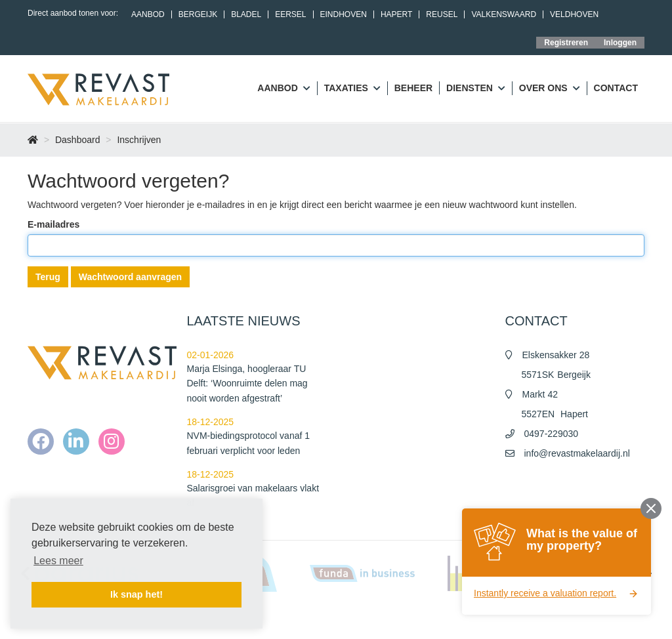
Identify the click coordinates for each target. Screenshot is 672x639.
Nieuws (362, 619)
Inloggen (620, 43)
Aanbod (148, 14)
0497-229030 (552, 434)
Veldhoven (574, 14)
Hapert (396, 14)
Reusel (442, 14)
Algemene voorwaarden (430, 619)
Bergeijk (198, 14)
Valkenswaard (504, 14)
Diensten (476, 89)
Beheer (413, 88)
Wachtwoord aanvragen (130, 277)
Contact (616, 88)
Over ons (550, 89)
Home (325, 619)
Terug (48, 277)
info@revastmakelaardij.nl (577, 453)
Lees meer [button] (58, 561)
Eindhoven (344, 14)
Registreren (566, 43)
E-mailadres (53, 224)
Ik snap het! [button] (136, 594)
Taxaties (352, 89)
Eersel (290, 14)
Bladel (246, 14)
